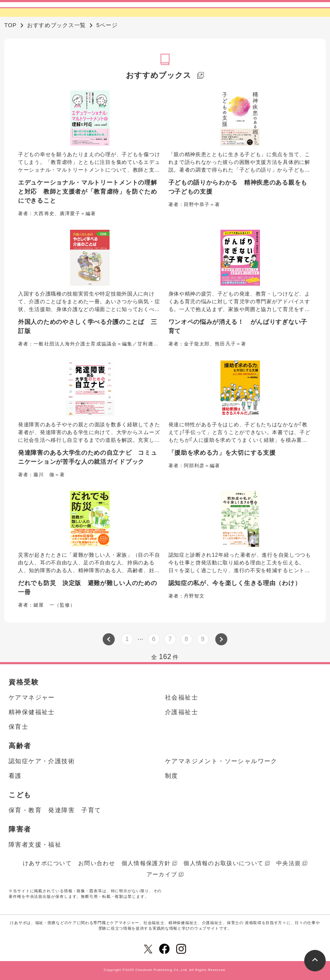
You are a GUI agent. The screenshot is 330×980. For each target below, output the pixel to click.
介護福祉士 (182, 712)
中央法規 (289, 863)
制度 (172, 776)
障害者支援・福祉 (35, 844)
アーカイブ (162, 874)
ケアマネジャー (32, 697)
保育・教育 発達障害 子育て (55, 810)
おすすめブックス (158, 75)
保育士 (18, 727)
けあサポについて (47, 863)
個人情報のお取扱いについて (223, 863)
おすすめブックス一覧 (57, 25)
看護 (15, 776)
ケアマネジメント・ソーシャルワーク (221, 761)
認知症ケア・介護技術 (42, 761)
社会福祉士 (182, 697)
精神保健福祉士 (32, 712)
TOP (11, 25)
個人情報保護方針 (146, 863)
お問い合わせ (97, 863)
